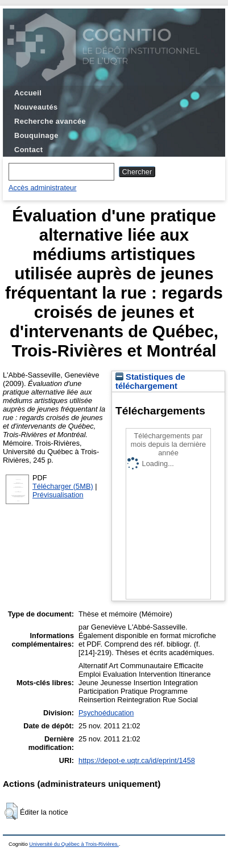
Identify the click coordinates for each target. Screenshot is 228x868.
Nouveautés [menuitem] (36, 107)
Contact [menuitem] (28, 150)
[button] (11, 811)
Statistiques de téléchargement (150, 381)
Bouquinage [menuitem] (36, 135)
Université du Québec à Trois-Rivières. (74, 844)
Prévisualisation (58, 495)
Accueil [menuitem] (28, 93)
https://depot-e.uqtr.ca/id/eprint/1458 (137, 760)
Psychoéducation (106, 713)
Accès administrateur (42, 188)
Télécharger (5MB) (63, 486)
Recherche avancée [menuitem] (50, 121)
